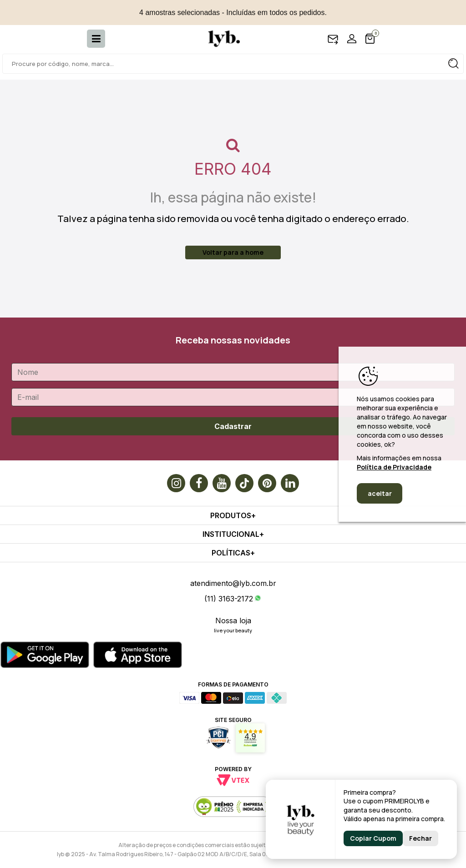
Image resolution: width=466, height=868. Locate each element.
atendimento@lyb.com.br (233, 583)
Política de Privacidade (394, 467)
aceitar (380, 493)
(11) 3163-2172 (229, 599)
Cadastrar (233, 426)
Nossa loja (233, 621)
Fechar (420, 838)
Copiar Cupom (373, 838)
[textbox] (233, 64)
